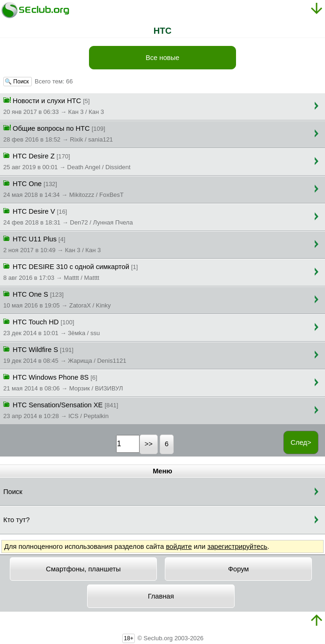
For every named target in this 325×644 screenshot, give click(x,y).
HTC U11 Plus (52, 244)
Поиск (13, 492)
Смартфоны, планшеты (83, 569)
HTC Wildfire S (65, 354)
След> (301, 442)
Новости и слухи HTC (54, 105)
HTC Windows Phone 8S (63, 382)
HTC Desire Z (67, 161)
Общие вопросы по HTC (58, 133)
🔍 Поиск (18, 82)
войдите (179, 547)
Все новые (162, 58)
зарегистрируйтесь (237, 547)
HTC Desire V (68, 216)
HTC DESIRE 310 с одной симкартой (70, 271)
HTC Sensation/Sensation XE (61, 410)
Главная (161, 596)
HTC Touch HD (52, 327)
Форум (239, 569)
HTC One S (57, 299)
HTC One (63, 188)
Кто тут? (16, 520)
